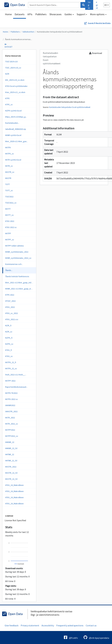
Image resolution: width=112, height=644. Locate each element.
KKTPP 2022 (10, 381)
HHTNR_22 (10, 454)
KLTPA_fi (9, 338)
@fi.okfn (71, 637)
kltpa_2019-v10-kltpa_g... (16, 117)
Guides (68, 14)
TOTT (8, 184)
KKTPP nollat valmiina (14, 246)
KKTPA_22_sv (11, 368)
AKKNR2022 (10, 405)
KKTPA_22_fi (11, 362)
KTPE (7, 98)
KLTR (7, 74)
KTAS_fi (9, 350)
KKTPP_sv (10, 240)
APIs (30, 14)
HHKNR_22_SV (11, 448)
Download (96, 53)
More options (97, 14)
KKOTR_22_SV (11, 473)
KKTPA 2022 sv (12, 399)
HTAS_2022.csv (12, 319)
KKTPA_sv (10, 154)
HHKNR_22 (10, 442)
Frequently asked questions (70, 625)
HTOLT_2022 (10, 301)
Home (8, 14)
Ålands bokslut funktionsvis (17, 276)
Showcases (55, 14)
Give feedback (12, 625)
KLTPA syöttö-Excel (13, 111)
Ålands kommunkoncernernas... (18, 39)
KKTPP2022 (10, 430)
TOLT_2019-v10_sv (13, 68)
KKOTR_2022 (11, 467)
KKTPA (8, 147)
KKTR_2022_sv (12, 424)
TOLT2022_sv (11, 203)
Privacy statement (30, 625)
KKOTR (8, 178)
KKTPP (8, 233)
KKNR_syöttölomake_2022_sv (18, 258)
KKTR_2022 (10, 418)
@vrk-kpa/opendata (96, 637)
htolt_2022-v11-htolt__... (16, 375)
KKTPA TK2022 (11, 393)
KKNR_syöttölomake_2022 (17, 252)
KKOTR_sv (10, 172)
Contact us (91, 625)
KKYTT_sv (9, 215)
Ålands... (9, 270)
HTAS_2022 (10, 307)
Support (81, 14)
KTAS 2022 (10, 221)
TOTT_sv (9, 190)
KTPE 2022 (10, 295)
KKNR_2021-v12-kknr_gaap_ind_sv (20, 289)
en (107, 5)
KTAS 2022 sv (11, 227)
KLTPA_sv (9, 344)
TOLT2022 (9, 197)
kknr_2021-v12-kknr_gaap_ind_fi (19, 283)
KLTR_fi (8, 326)
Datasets (20, 14)
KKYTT (8, 209)
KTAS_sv (9, 356)
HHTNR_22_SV (11, 461)
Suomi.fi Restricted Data (99, 23)
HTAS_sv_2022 (12, 313)
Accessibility (48, 625)
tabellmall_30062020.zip (16, 129)
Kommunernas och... (14, 264)
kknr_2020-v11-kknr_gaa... (16, 141)
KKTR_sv (9, 166)
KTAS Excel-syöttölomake (16, 86)
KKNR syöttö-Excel (13, 135)
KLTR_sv (9, 332)
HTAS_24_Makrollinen (14, 485)
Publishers (41, 14)
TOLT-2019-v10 (11, 62)
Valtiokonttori (28, 32)
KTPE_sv (9, 105)
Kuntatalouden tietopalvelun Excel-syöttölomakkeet (60, 32)
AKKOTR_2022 (11, 411)
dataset (9, 47)
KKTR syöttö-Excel (13, 160)
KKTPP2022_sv (12, 436)
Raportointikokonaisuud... (16, 387)
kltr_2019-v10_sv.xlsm (15, 80)
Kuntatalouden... (12, 123)
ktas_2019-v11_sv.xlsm (15, 92)
